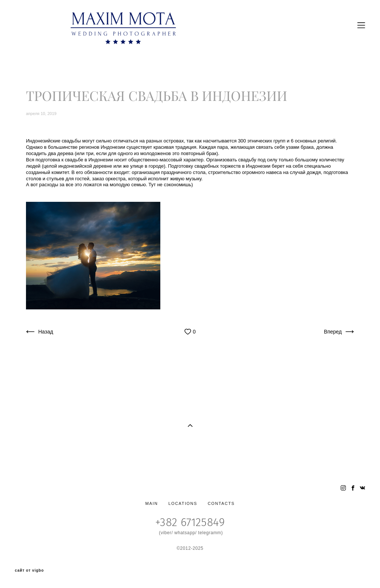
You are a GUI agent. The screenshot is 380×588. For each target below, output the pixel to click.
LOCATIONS (183, 503)
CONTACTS (221, 503)
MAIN (151, 503)
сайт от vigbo (29, 571)
